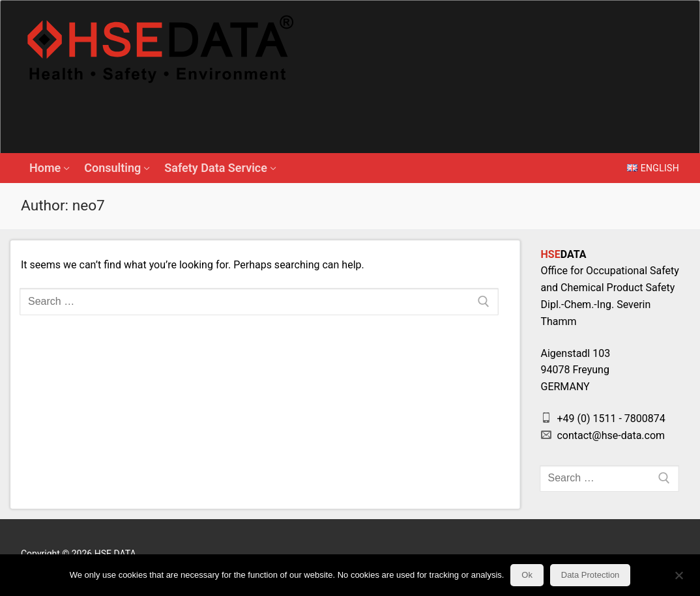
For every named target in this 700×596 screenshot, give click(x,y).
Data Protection (591, 575)
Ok (527, 575)
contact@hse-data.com (603, 435)
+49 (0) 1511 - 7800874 (603, 419)
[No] (679, 580)
